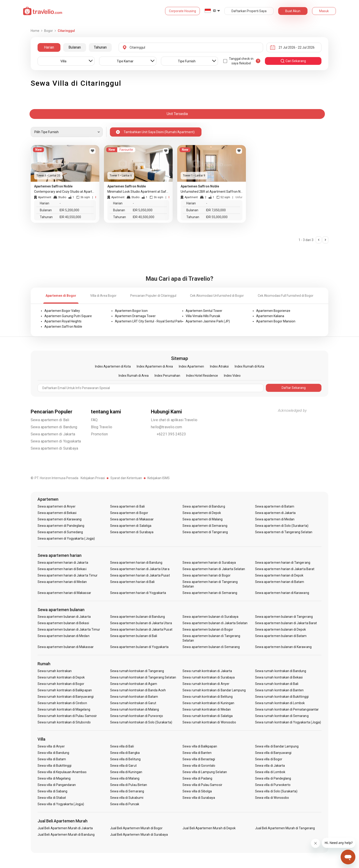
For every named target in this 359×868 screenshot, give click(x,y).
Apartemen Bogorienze (273, 311)
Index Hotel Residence (202, 376)
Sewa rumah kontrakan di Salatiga (208, 716)
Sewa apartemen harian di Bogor (207, 575)
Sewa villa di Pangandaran (57, 785)
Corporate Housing (182, 11)
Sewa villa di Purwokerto (273, 785)
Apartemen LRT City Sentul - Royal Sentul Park (148, 321)
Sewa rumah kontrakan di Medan (207, 709)
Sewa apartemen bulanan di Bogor (208, 629)
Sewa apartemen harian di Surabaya (209, 563)
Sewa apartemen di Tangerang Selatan (284, 532)
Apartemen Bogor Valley (62, 311)
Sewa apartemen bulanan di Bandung (138, 617)
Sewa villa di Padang (197, 778)
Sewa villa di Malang (125, 778)
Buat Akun (293, 11)
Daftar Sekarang (294, 388)
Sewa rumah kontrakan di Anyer (206, 684)
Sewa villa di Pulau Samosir (202, 785)
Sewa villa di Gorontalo (199, 766)
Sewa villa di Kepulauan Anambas (62, 772)
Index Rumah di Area (134, 376)
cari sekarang (293, 61)
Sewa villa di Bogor (269, 759)
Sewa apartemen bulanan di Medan (64, 636)
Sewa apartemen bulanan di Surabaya (210, 617)
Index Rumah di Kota (249, 366)
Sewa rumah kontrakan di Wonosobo (209, 722)
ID (215, 11)
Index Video (232, 376)
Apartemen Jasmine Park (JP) (208, 321)
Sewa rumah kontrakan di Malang (135, 709)
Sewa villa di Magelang (54, 778)
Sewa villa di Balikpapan (200, 746)
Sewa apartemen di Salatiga (131, 526)
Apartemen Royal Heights (63, 321)
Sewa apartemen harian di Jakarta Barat (285, 569)
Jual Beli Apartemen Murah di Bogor (136, 828)
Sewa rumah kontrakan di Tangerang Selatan (143, 677)
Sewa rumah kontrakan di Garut (133, 703)
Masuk (324, 11)
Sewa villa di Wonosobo (272, 798)
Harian (49, 47)
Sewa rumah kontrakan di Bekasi (279, 677)
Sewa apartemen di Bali (50, 420)
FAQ (94, 420)
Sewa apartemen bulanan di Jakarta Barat (286, 623)
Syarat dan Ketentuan (126, 478)
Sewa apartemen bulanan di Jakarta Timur (69, 629)
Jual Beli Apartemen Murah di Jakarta (65, 828)
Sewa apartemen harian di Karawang (282, 593)
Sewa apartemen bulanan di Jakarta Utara (141, 623)
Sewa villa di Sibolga (197, 791)
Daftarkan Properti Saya (249, 11)
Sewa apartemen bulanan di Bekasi (63, 623)
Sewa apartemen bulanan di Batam (281, 636)
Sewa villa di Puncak (125, 804)
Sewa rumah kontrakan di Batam (134, 697)
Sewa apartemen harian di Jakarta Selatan (214, 569)
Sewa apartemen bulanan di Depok (281, 629)
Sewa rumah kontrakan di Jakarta (207, 671)
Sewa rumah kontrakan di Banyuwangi (66, 697)
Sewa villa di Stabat (52, 798)
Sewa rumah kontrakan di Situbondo (64, 722)
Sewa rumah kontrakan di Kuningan (208, 703)
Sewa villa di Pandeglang (273, 778)
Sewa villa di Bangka (125, 753)
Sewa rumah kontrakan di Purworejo (137, 716)
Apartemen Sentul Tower (204, 311)
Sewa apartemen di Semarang (205, 526)
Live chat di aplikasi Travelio (174, 420)
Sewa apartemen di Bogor (129, 513)
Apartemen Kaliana (270, 316)
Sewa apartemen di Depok (202, 513)
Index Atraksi (219, 366)
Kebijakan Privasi (93, 478)
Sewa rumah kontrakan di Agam (134, 684)
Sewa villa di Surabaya (199, 798)
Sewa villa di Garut (123, 766)
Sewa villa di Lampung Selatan (205, 772)
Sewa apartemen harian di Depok (279, 575)
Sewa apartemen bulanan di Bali (134, 636)
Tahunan (100, 47)
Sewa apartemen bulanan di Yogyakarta (139, 647)
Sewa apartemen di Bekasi (57, 513)
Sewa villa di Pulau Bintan (129, 785)
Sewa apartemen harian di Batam (280, 582)
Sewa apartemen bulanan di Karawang (283, 647)
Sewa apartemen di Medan (275, 519)
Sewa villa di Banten (197, 753)
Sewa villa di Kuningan (126, 772)
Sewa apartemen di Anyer (57, 506)
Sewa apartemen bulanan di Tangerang (284, 617)
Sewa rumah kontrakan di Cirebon (62, 703)
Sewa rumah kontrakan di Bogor (61, 684)
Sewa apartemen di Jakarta (53, 434)
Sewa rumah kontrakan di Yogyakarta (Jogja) (288, 722)
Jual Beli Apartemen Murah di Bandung (66, 835)
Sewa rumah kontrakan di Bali (277, 684)
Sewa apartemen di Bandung (54, 427)
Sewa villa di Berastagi (199, 759)
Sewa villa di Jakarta (270, 766)
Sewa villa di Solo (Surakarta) (276, 791)
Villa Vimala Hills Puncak (203, 316)
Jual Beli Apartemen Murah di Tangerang (285, 828)
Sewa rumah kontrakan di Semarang (282, 716)
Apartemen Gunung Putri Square (68, 316)
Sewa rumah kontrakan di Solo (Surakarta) (141, 722)
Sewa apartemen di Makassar (132, 519)
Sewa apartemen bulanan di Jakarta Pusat (141, 629)
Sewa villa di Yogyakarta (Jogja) (61, 804)
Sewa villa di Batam (52, 759)
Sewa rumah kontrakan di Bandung (281, 671)
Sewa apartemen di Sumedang (60, 532)
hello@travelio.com (167, 427)
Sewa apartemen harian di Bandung (136, 563)
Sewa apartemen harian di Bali (132, 582)
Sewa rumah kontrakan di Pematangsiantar (287, 709)
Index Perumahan (167, 376)
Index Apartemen (191, 366)
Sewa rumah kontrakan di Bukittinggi (282, 697)
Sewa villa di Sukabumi (127, 798)
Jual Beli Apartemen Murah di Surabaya (139, 835)
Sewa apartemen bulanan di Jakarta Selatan (215, 623)
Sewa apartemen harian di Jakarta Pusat (140, 575)
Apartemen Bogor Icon (131, 311)
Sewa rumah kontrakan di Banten (279, 690)
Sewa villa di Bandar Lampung (277, 746)
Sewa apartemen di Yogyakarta (56, 441)
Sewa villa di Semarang (127, 791)
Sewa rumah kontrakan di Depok (61, 677)
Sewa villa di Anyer (51, 746)
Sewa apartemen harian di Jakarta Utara (140, 569)
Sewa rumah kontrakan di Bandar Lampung (214, 690)
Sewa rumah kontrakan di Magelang (64, 709)
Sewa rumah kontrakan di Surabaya (209, 677)
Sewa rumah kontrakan (55, 671)
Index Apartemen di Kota (113, 366)
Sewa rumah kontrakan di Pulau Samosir (67, 716)
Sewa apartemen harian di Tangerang (283, 563)
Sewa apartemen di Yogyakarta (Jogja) (66, 538)
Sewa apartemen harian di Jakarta (63, 563)
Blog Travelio (102, 427)
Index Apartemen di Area (155, 366)
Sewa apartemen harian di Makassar (64, 593)
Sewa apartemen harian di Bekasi (62, 569)
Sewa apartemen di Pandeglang (61, 526)
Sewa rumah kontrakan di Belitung (208, 697)
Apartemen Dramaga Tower (135, 316)
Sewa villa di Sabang (52, 791)
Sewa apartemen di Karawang (60, 519)
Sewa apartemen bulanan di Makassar (66, 647)
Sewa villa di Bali (122, 746)
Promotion (99, 434)
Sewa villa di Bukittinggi (54, 766)
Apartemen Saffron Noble (63, 327)
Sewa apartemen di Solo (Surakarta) (282, 526)
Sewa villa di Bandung (53, 753)
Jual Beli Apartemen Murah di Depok (209, 828)
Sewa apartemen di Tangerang (205, 532)
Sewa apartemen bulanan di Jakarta (64, 617)
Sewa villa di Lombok (270, 772)
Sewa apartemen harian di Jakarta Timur (68, 575)
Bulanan (75, 47)
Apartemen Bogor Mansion (276, 321)
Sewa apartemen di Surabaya (54, 448)
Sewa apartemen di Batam (275, 506)
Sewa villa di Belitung (125, 759)
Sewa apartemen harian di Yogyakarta (138, 593)
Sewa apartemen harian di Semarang (210, 593)
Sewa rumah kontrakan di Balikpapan (65, 690)
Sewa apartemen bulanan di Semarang (211, 647)
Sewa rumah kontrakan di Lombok (280, 703)
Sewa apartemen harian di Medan (62, 582)
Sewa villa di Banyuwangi (273, 753)
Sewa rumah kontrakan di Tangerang (137, 671)
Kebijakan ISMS (159, 478)
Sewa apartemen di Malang (203, 519)
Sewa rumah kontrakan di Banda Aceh (138, 690)
